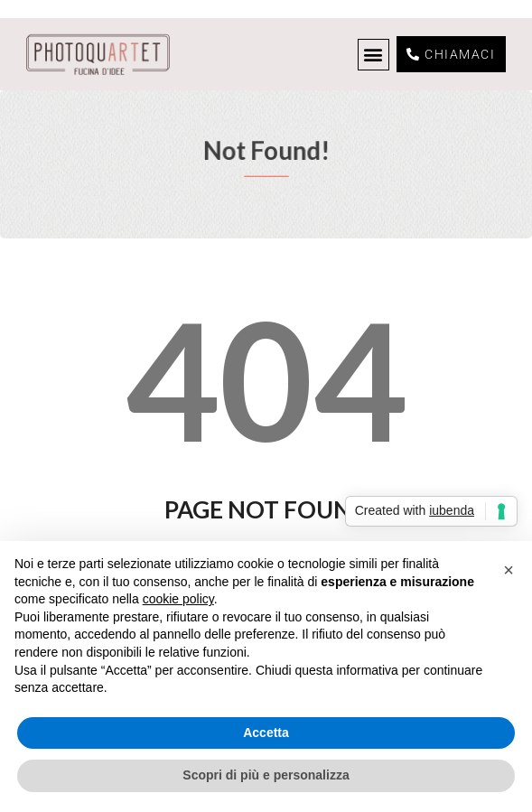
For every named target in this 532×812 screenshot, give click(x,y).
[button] (373, 55)
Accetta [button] (266, 733)
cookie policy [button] (178, 599)
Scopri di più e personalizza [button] (266, 775)
